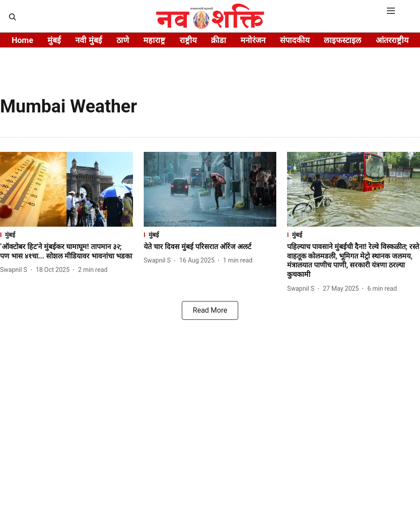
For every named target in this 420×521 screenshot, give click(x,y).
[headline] (66, 252)
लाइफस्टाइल (343, 40)
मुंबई (54, 40)
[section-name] (66, 235)
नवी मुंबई (88, 40)
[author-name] (15, 270)
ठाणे (123, 40)
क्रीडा (219, 40)
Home (22, 40)
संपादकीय (295, 40)
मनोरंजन (253, 40)
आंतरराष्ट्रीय (392, 40)
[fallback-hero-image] (66, 189)
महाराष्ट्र (154, 40)
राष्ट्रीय (188, 40)
